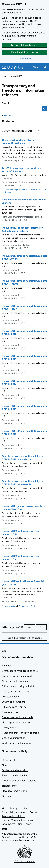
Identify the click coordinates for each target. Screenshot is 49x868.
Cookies (24, 808)
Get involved (9, 796)
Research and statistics (15, 775)
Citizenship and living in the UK (18, 686)
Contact (34, 812)
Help (5, 808)
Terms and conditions (13, 816)
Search (17, 103)
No (43, 627)
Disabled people (11, 697)
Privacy (14, 808)
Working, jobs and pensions (16, 743)
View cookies (25, 59)
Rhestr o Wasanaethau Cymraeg (19, 820)
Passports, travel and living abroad (20, 733)
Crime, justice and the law (16, 691)
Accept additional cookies (25, 45)
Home (5, 76)
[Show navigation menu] (34, 67)
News (5, 765)
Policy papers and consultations (19, 781)
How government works (15, 791)
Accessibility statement (15, 812)
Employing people (11, 712)
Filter (9, 115)
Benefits (6, 666)
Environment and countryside (18, 717)
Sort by (6, 131)
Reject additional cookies (24, 52)
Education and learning (14, 707)
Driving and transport (13, 702)
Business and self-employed (17, 676)
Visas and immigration (14, 738)
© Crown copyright (25, 861)
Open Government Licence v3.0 (19, 837)
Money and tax (10, 728)
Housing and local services (16, 722)
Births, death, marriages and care (20, 671)
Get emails (8, 606)
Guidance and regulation (15, 770)
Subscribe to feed (26, 606)
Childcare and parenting (15, 681)
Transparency (9, 786)
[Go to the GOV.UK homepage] (13, 67)
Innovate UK (16, 76)
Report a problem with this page (25, 638)
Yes (31, 627)
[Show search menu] (45, 67)
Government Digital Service (16, 824)
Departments (9, 760)
